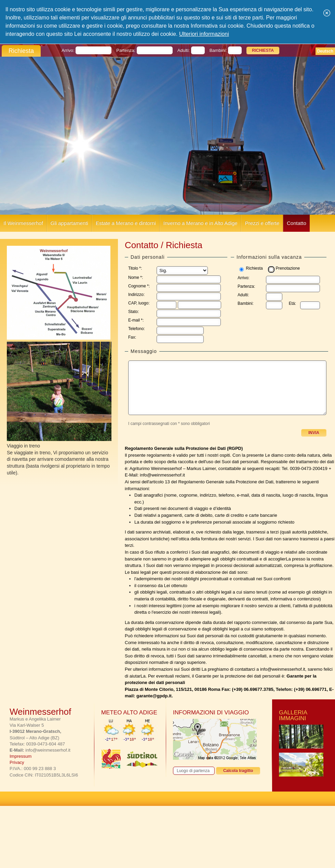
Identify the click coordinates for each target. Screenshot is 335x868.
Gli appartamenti (69, 223)
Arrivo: (244, 278)
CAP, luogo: (139, 303)
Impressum (21, 756)
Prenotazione (288, 268)
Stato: (133, 312)
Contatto (297, 223)
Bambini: (246, 303)
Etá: (292, 303)
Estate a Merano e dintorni (126, 223)
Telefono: (137, 329)
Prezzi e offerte (262, 223)
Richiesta (254, 268)
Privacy (17, 762)
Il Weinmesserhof (23, 223)
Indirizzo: (136, 295)
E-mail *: (136, 320)
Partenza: (246, 286)
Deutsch (325, 51)
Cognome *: (139, 286)
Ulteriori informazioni (204, 34)
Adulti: (243, 295)
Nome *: (136, 278)
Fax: (132, 337)
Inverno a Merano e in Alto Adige (200, 223)
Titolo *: (135, 268)
